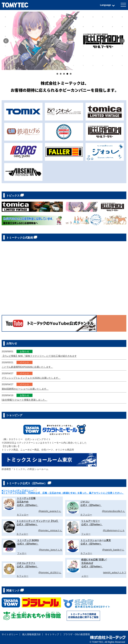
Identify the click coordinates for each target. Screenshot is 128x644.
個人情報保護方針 (31, 634)
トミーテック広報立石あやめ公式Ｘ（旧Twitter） (28, 502)
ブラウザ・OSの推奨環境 (76, 634)
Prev (6, 41)
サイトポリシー (10, 634)
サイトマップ (52, 634)
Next (122, 41)
